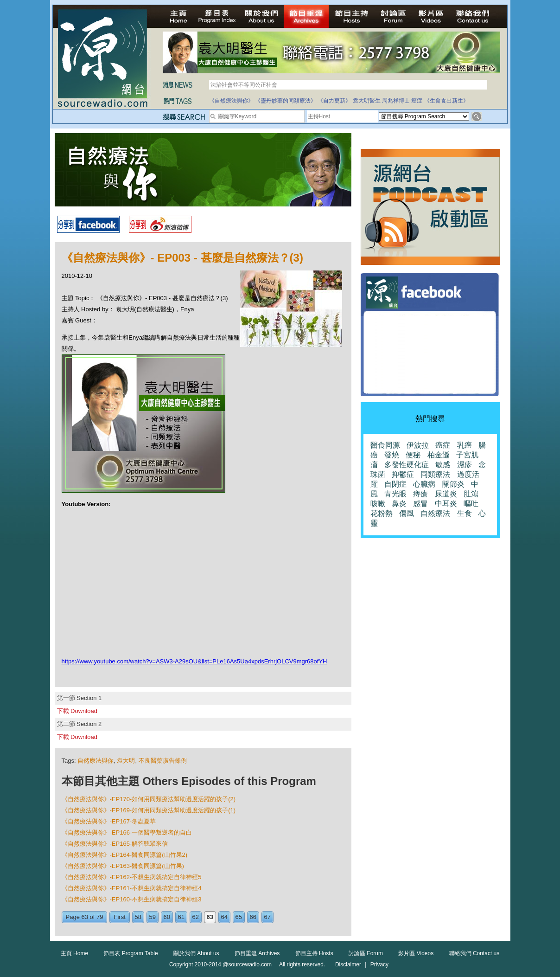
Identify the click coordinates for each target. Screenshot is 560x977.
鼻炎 (399, 504)
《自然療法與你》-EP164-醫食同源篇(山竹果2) (125, 855)
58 (138, 917)
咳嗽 (378, 504)
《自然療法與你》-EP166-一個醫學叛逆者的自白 (127, 832)
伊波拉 (418, 445)
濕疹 (465, 465)
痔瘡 (420, 494)
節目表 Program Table (130, 953)
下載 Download (77, 711)
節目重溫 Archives (257, 953)
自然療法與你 (95, 761)
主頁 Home (74, 953)
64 (224, 917)
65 (239, 917)
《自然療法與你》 (231, 101)
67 (267, 917)
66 (253, 917)
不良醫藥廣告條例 (163, 761)
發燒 (392, 455)
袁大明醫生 (367, 101)
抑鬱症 (403, 474)
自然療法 (435, 513)
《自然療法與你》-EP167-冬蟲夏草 (109, 821)
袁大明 (126, 761)
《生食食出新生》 (446, 101)
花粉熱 (382, 513)
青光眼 (395, 494)
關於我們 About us (196, 953)
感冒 (420, 504)
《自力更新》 (334, 101)
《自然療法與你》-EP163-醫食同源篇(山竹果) (123, 866)
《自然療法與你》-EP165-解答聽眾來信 (115, 844)
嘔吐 (471, 504)
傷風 (407, 513)
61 (181, 917)
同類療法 (435, 474)
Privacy (379, 964)
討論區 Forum (366, 953)
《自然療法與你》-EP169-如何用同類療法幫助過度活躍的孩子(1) (149, 810)
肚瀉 (471, 494)
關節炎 (453, 484)
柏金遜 (439, 455)
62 (196, 917)
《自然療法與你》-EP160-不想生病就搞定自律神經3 (132, 899)
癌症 (417, 101)
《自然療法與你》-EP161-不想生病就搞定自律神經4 (132, 888)
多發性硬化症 (407, 465)
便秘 (413, 455)
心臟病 (424, 484)
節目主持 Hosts (314, 953)
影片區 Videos (416, 953)
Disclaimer (348, 964)
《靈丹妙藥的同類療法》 (286, 101)
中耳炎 (446, 504)
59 (153, 917)
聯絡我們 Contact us (474, 953)
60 (167, 917)
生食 (465, 513)
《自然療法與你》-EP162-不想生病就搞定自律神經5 (132, 877)
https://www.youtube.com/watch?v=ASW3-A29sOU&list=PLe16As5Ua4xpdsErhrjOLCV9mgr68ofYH (194, 661)
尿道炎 (446, 494)
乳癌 (465, 445)
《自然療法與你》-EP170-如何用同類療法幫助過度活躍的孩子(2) (149, 799)
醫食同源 (385, 445)
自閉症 (395, 484)
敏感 (443, 465)
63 (210, 917)
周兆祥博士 (396, 101)
